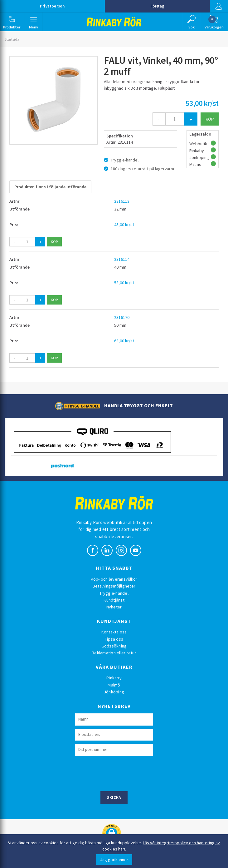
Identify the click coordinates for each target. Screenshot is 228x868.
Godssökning (114, 646)
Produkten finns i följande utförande (50, 187)
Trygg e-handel (114, 593)
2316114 (122, 259)
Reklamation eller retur (114, 653)
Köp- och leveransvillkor (114, 579)
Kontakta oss (114, 632)
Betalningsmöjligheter (114, 586)
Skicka (114, 797)
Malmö (114, 685)
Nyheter (114, 607)
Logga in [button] (218, 6)
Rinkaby (114, 678)
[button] (12, 22)
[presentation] (123, 773)
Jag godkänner (114, 860)
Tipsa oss (114, 639)
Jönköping (114, 692)
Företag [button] (157, 6)
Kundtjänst (114, 600)
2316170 (122, 317)
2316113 (122, 201)
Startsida (12, 39)
